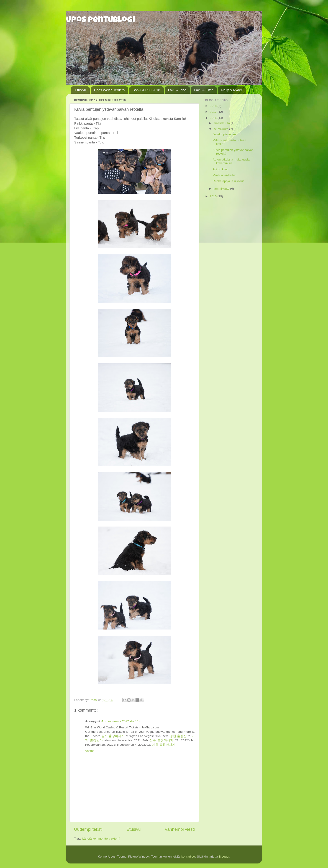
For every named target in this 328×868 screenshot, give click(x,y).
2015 (214, 196)
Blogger (224, 857)
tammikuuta (222, 189)
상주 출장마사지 (161, 740)
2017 (214, 112)
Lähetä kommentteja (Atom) (101, 839)
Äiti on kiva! (221, 169)
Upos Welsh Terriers (109, 90)
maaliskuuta (222, 123)
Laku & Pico (177, 90)
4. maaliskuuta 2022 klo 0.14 (121, 721)
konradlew (188, 857)
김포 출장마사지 (113, 736)
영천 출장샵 (178, 736)
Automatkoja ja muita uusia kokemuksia (231, 161)
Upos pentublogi (101, 20)
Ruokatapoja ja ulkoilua (229, 181)
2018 (214, 106)
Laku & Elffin (204, 90)
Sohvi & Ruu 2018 (146, 90)
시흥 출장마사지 (164, 745)
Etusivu (81, 90)
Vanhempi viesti (180, 829)
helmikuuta (221, 129)
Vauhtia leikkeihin (225, 175)
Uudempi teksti (88, 829)
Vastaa (90, 751)
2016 (214, 118)
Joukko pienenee (224, 134)
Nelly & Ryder (232, 90)
